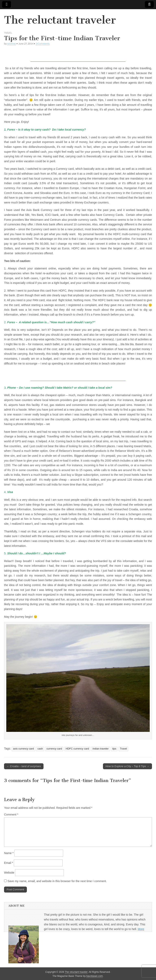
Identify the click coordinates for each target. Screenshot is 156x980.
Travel (8, 33)
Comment (11, 815)
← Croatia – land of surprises (24, 766)
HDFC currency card (77, 749)
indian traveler (101, 749)
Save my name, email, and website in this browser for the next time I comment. (57, 881)
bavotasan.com (95, 976)
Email (9, 863)
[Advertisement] (78, 56)
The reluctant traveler (60, 20)
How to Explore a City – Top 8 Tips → (127, 766)
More (141, 929)
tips (114, 749)
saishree (11, 44)
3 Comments (43, 44)
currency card (54, 749)
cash (40, 749)
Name (9, 853)
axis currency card (23, 749)
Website (9, 873)
